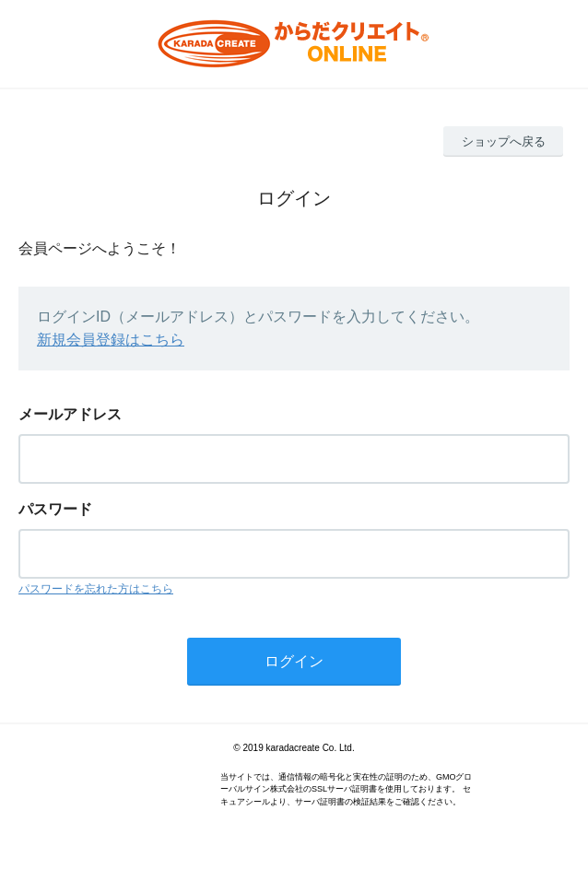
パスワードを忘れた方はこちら (96, 589)
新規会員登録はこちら (111, 340)
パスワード (55, 509)
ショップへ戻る (504, 141)
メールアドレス (70, 414)
